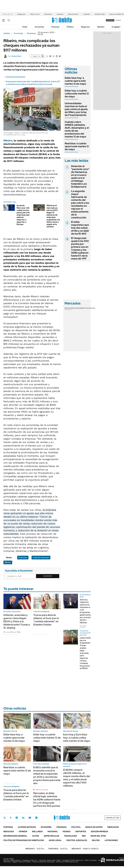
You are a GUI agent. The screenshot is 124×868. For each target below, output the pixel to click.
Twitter (5, 818)
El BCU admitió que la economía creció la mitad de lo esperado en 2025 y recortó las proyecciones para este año (47, 775)
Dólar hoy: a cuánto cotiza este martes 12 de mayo (77, 94)
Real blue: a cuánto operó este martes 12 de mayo (77, 146)
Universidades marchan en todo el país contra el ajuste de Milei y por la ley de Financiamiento (76, 109)
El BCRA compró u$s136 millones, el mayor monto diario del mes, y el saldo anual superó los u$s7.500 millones (77, 778)
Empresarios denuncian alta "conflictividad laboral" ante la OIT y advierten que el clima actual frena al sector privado (33, 83)
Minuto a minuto (42, 790)
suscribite (110, 20)
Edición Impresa (100, 832)
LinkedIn (23, 818)
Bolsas (75, 308)
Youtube (30, 818)
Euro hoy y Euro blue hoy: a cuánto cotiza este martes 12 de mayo (77, 738)
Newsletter (113, 818)
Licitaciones (111, 840)
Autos (36, 836)
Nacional (53, 832)
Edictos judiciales (77, 840)
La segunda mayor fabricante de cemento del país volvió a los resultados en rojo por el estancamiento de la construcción (80, 204)
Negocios (85, 27)
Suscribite (48, 576)
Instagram (17, 818)
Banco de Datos (94, 827)
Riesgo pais (21, 14)
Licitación (87, 14)
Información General (15, 836)
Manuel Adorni (73, 14)
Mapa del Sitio (98, 836)
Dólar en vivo (35, 14)
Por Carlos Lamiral (83, 627)
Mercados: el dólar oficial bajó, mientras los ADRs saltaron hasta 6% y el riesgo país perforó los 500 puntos (47, 800)
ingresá (118, 20)
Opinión (101, 27)
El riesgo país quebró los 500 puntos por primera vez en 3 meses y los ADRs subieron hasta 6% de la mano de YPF (80, 248)
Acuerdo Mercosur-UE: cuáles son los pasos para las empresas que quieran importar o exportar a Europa (23, 215)
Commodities (83, 308)
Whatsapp (36, 818)
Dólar (25, 27)
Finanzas (55, 27)
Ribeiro (8, 140)
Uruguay (116, 27)
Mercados (113, 827)
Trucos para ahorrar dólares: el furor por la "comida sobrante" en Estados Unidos (46, 620)
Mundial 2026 (100, 14)
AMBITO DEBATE (85, 849)
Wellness (37, 832)
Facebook (11, 818)
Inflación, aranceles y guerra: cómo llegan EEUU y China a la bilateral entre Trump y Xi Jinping (17, 621)
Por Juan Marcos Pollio (12, 632)
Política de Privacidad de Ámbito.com (24, 840)
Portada (8, 827)
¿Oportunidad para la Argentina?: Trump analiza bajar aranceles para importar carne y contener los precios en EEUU (86, 653)
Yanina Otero (16, 56)
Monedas (68, 308)
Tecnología (70, 836)
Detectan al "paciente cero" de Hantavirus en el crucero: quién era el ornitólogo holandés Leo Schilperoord (80, 176)
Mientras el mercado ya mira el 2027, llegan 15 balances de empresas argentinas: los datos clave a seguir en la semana (53, 216)
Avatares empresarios (16, 77)
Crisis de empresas (41, 557)
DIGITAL (35, 849)
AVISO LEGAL (55, 840)
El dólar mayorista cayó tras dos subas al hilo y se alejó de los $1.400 (80, 228)
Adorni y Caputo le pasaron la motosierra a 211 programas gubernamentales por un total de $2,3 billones (88, 611)
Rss (84, 836)
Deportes (81, 832)
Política (70, 27)
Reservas (60, 14)
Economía (39, 27)
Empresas (31, 33)
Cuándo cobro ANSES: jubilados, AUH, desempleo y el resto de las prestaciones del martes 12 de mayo (77, 129)
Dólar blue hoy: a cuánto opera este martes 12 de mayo (75, 81)
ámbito (7, 33)
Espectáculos (51, 836)
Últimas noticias (27, 827)
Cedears (92, 308)
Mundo (67, 832)
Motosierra (48, 14)
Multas (96, 840)
